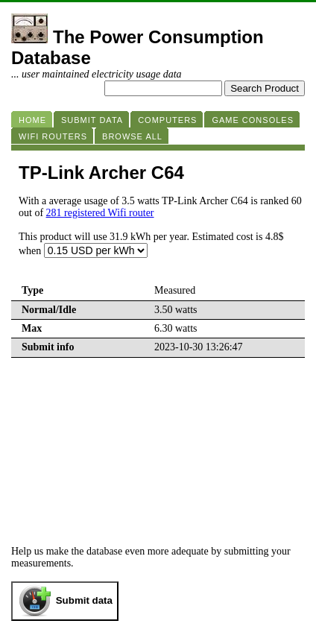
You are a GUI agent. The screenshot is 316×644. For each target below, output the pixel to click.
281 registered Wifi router (100, 213)
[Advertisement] (158, 440)
